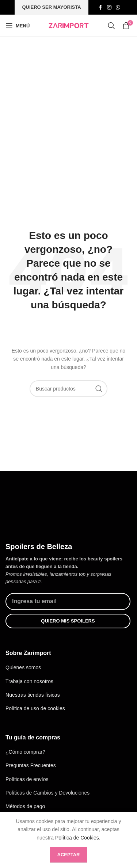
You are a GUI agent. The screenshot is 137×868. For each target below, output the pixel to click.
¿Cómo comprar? (25, 751)
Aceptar (69, 855)
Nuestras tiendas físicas (33, 694)
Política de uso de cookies (35, 708)
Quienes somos (23, 667)
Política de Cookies (77, 838)
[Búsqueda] (111, 26)
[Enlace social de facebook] (100, 7)
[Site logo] (69, 25)
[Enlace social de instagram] (109, 7)
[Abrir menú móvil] (18, 26)
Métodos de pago (25, 806)
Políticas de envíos (27, 778)
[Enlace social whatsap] (118, 7)
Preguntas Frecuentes (31, 765)
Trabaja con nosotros (29, 680)
